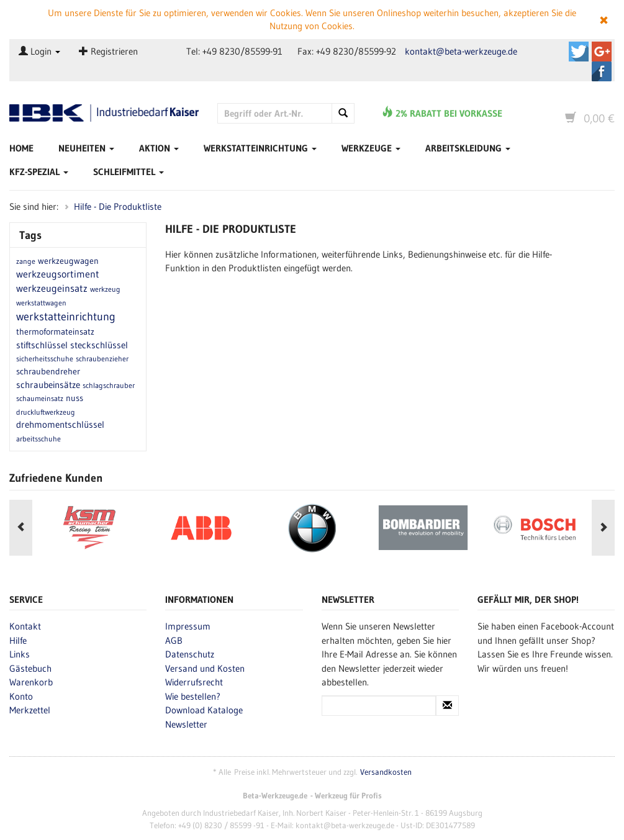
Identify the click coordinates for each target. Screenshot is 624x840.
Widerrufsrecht (194, 682)
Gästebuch (30, 668)
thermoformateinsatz (55, 332)
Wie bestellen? (193, 696)
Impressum (188, 626)
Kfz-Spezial (39, 172)
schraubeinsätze (48, 385)
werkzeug (105, 289)
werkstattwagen (41, 303)
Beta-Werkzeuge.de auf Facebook (602, 71)
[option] (201, 528)
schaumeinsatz (40, 398)
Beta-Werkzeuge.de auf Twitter (579, 52)
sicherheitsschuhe (45, 359)
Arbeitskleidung (468, 148)
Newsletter (186, 724)
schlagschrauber (109, 385)
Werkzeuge (371, 148)
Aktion (159, 148)
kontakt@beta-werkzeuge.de (461, 51)
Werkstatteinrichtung (260, 148)
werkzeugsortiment (58, 274)
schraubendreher (48, 371)
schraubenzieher (102, 359)
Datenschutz (190, 654)
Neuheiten (86, 148)
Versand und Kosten (205, 668)
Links (20, 654)
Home (21, 148)
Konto (21, 696)
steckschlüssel (99, 345)
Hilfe (18, 640)
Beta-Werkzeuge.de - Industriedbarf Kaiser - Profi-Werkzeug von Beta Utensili (104, 114)
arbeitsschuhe (38, 439)
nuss (75, 398)
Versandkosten (386, 772)
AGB (174, 640)
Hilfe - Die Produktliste (118, 206)
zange (26, 261)
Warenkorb (31, 682)
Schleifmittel (129, 172)
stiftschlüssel (42, 345)
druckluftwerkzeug (46, 412)
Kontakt (25, 626)
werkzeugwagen (68, 261)
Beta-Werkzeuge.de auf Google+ (602, 52)
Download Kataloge (204, 710)
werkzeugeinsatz (52, 288)
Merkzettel (30, 710)
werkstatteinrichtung (66, 317)
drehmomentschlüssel (60, 424)
